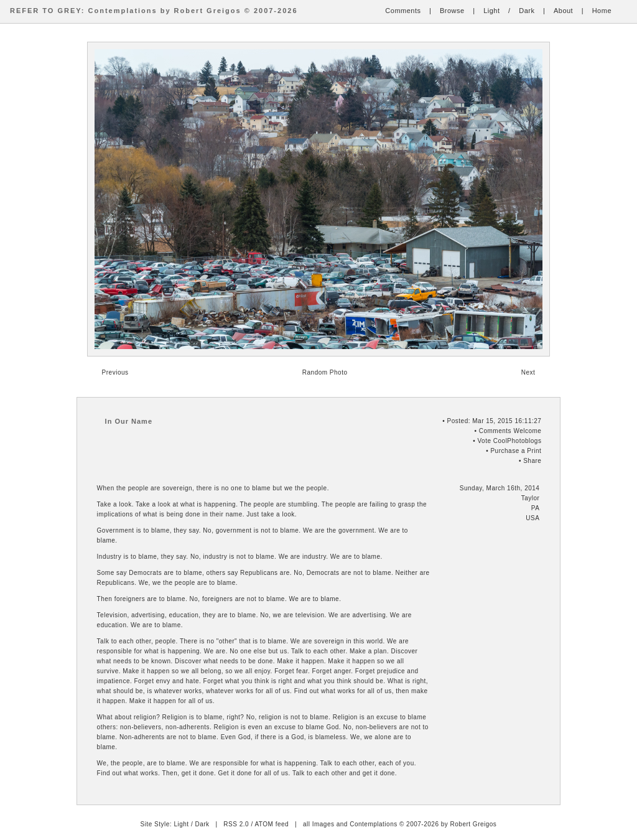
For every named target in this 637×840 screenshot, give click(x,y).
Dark (527, 11)
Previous (115, 372)
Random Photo (325, 372)
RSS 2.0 (236, 824)
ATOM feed (272, 824)
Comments (403, 11)
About (563, 11)
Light (491, 11)
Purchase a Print (516, 451)
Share (532, 461)
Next (528, 372)
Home (602, 11)
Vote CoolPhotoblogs (509, 441)
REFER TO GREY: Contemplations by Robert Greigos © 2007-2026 (154, 11)
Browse (452, 11)
